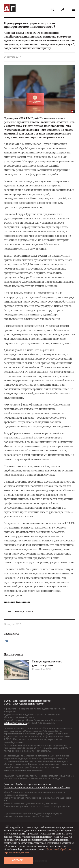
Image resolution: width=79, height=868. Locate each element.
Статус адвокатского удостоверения (47, 663)
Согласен (18, 860)
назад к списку (20, 611)
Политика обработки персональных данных (27, 784)
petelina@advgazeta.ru (15, 723)
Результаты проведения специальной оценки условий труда (37, 787)
